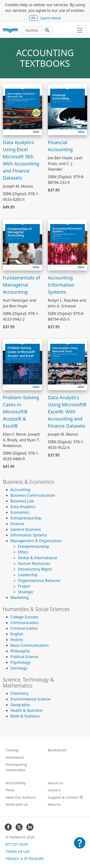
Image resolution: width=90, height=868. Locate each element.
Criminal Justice (24, 628)
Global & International (38, 558)
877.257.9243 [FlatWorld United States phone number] (17, 844)
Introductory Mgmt (35, 569)
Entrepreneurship (26, 518)
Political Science (24, 657)
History (17, 640)
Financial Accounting (60, 146)
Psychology (20, 662)
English (17, 634)
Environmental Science (30, 699)
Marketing (19, 598)
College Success (24, 617)
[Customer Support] (80, 846)
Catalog (12, 750)
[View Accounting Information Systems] (67, 244)
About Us (55, 783)
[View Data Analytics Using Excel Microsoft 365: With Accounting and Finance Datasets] (22, 109)
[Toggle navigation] (80, 30)
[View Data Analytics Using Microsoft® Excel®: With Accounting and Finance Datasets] (67, 364)
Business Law (22, 501)
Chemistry (19, 693)
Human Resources (34, 563)
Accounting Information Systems (61, 285)
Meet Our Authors (21, 797)
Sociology (19, 668)
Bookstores (57, 750)
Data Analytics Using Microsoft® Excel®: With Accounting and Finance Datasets (67, 412)
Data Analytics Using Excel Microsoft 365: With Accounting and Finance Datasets (21, 160)
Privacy (13, 859)
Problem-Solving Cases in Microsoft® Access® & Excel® (21, 412)
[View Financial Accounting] (67, 109)
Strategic (26, 592)
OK (33, 18)
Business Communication (33, 495)
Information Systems (29, 535)
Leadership (28, 575)
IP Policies (34, 859)
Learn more (51, 18)
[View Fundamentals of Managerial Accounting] (22, 244)
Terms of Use (18, 851)
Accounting (20, 490)
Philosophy (20, 651)
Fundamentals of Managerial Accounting (21, 285)
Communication (25, 623)
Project (24, 586)
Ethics (23, 552)
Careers (54, 790)
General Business (26, 529)
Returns (54, 804)
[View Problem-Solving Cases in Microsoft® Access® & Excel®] (22, 364)
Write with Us (17, 804)
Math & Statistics (25, 716)
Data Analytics (23, 507)
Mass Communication (30, 645)
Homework (15, 757)
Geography (20, 705)
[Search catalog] (47, 30)
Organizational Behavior (39, 580)
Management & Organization (36, 541)
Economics (20, 512)
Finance (17, 524)
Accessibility (16, 783)
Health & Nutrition (27, 710)
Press (10, 790)
